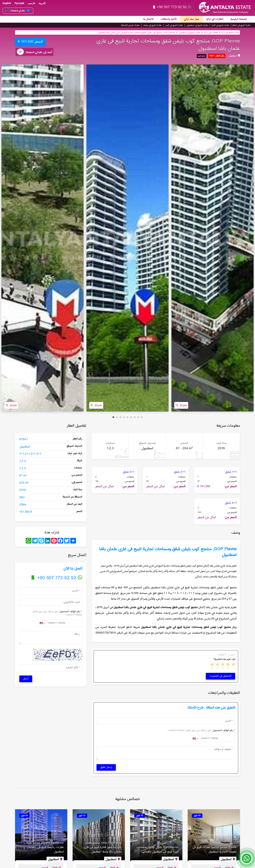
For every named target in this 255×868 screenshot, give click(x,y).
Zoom (11, 405)
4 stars (217, 665)
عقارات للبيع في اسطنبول (197, 25)
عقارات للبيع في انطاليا (241, 25)
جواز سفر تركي (192, 19)
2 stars (228, 665)
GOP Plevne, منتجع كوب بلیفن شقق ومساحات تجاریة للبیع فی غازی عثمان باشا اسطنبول (137, 33)
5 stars (212, 665)
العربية (42, 3)
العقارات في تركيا (215, 19)
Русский (19, 3)
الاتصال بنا (148, 19)
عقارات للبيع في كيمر (174, 25)
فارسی (31, 3)
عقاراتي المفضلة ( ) (18, 11)
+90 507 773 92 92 (172, 7)
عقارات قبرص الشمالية (130, 25)
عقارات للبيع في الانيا (220, 25)
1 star (233, 665)
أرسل (26, 679)
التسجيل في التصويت (220, 676)
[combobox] (42, 623)
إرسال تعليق (106, 767)
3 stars (222, 665)
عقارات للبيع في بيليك (152, 25)
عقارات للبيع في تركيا (230, 32)
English (7, 3)
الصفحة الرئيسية (239, 19)
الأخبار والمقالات (169, 19)
